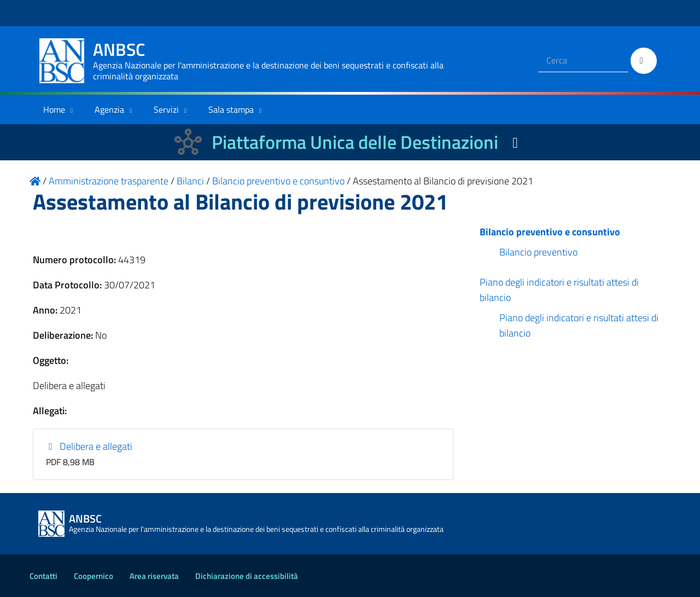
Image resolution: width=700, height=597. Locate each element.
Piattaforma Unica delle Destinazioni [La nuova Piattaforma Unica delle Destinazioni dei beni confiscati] (355, 142)
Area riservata (154, 576)
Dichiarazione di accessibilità (247, 576)
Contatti (43, 576)
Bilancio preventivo (538, 252)
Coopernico (94, 576)
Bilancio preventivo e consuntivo (550, 232)
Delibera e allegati (89, 446)
